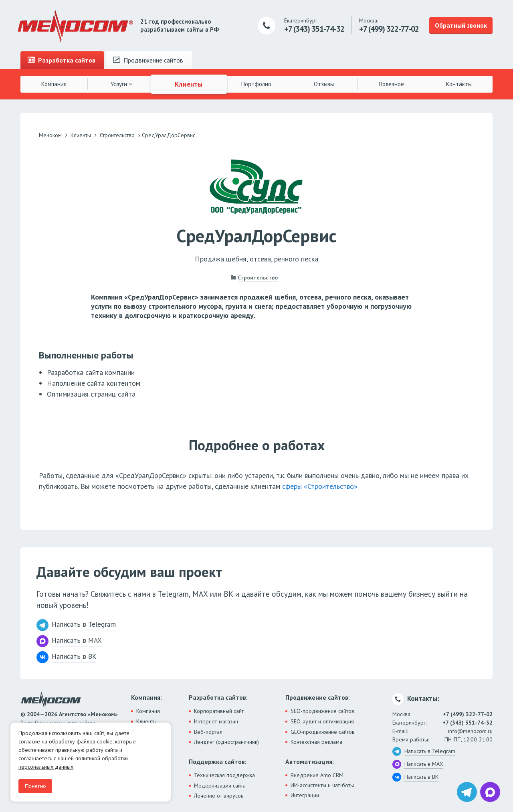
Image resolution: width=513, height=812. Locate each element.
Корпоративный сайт (219, 711)
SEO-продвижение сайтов (322, 711)
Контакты (459, 84)
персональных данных (46, 767)
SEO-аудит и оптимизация (322, 721)
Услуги (122, 84)
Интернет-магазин (216, 721)
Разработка (62, 60)
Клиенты (189, 84)
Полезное (391, 84)
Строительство (258, 277)
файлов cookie (95, 741)
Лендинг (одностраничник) (226, 742)
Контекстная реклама (316, 742)
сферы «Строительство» (320, 486)
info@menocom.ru (470, 731)
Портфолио (256, 84)
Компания (54, 84)
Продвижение (148, 60)
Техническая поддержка (224, 775)
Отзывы (324, 84)
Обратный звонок (461, 25)
